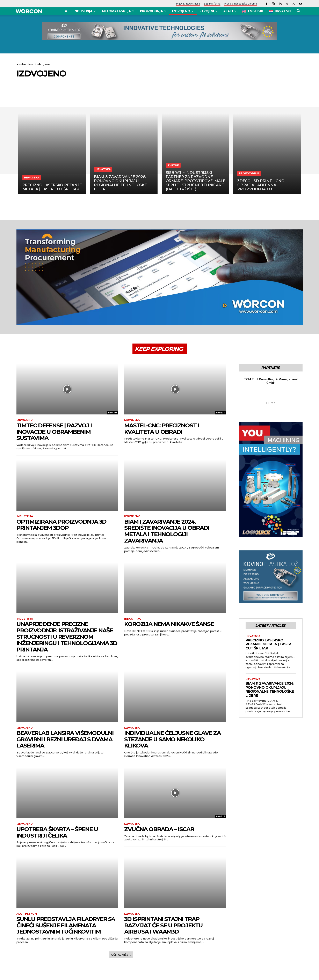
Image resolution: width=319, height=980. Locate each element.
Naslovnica (25, 64)
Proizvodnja (153, 11)
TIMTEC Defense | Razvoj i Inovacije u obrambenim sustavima (54, 432)
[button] (299, 11)
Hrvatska (32, 177)
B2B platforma (212, 4)
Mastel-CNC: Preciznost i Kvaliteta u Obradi (162, 429)
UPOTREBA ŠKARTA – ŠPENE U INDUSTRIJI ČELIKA (57, 832)
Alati (230, 11)
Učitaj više (121, 955)
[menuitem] (253, 11)
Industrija (85, 11)
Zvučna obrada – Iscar (159, 829)
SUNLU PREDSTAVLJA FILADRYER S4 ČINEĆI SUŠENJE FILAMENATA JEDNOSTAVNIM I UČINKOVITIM (66, 925)
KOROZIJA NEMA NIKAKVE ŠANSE (169, 624)
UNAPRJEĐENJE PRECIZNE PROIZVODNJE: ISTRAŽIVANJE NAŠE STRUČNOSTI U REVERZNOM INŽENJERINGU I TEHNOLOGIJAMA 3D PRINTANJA (67, 637)
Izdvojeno (183, 11)
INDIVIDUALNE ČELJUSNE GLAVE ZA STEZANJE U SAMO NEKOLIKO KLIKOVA (172, 739)
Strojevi (208, 11)
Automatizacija (118, 11)
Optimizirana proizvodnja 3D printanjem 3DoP (61, 525)
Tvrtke (173, 165)
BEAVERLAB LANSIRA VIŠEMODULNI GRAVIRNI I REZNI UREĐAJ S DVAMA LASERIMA (65, 739)
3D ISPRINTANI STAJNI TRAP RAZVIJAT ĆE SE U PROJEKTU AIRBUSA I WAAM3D (163, 925)
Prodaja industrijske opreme (241, 4)
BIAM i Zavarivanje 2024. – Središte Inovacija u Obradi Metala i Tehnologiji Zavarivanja (167, 531)
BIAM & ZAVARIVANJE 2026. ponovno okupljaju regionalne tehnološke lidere (270, 689)
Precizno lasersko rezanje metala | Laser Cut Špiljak (268, 644)
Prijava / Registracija (188, 4)
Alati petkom (27, 914)
